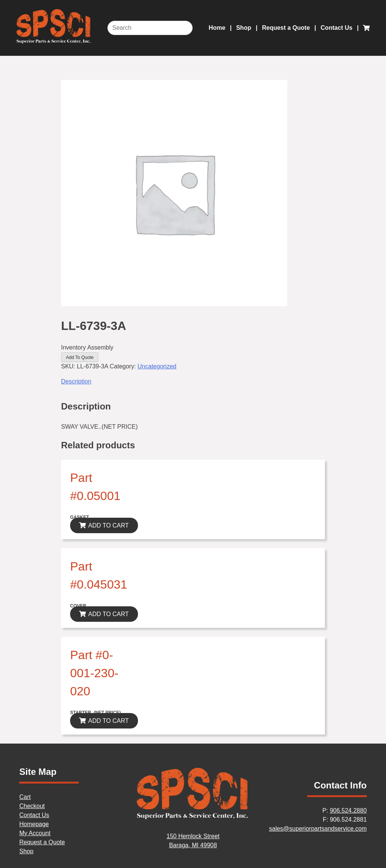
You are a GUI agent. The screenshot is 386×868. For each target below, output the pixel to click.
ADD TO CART (109, 525)
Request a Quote (286, 28)
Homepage (34, 824)
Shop (244, 28)
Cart (25, 797)
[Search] (150, 28)
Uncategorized (157, 366)
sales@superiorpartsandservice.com (318, 829)
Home (217, 28)
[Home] (193, 818)
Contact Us (337, 28)
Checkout (32, 806)
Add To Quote (80, 357)
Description (76, 381)
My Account (35, 833)
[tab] (193, 382)
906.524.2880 (348, 810)
